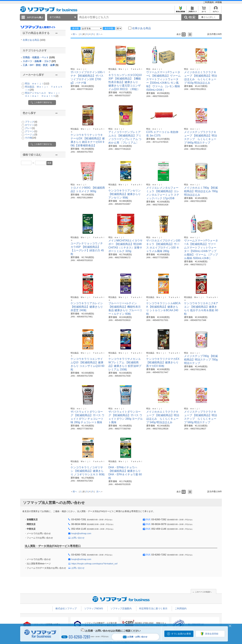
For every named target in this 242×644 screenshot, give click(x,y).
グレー (30, 128)
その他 (31, 138)
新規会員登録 (180, 11)
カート (204, 11)
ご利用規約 (209, 2)
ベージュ (31, 134)
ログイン (216, 11)
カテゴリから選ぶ (35, 17)
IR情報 (219, 2)
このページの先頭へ (203, 592)
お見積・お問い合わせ (135, 637)
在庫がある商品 (34, 40)
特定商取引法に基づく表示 (153, 608)
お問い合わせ (78, 538)
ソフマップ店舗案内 (121, 608)
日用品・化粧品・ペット (39, 57)
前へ (75, 34)
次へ (98, 34)
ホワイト (31, 125)
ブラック (31, 122)
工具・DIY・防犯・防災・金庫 (41, 65)
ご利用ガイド (192, 11)
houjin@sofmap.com (81, 533)
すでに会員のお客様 (181, 634)
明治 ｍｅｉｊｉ (37, 83)
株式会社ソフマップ (66, 608)
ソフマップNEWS (94, 608)
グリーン (31, 131)
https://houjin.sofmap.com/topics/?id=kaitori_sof (94, 564)
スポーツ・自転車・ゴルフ (39, 61)
